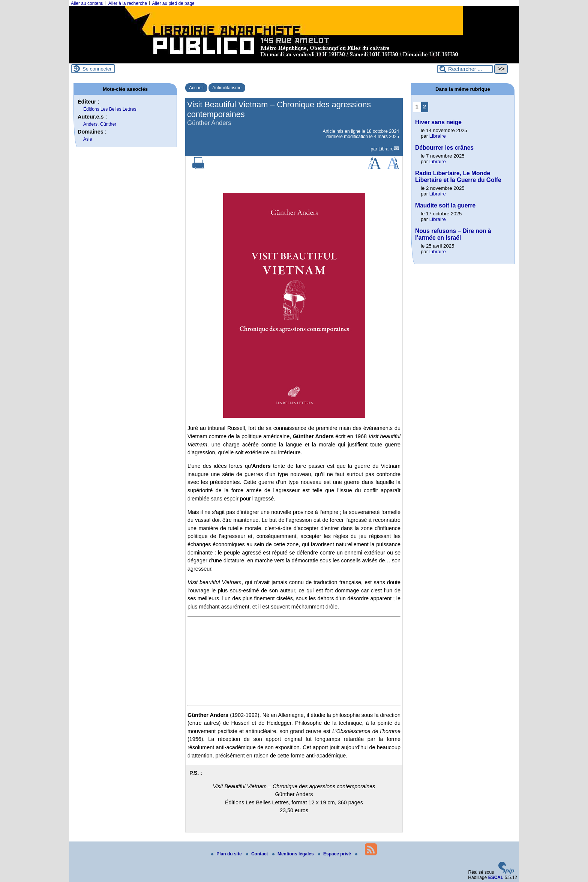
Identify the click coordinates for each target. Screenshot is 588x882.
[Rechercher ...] (465, 69)
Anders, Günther (100, 124)
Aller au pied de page (173, 3)
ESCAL (496, 877)
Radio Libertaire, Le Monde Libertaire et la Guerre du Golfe (458, 177)
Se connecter (97, 69)
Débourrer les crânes (444, 148)
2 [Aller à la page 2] (424, 107)
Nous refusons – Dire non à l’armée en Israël (453, 234)
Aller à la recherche (128, 3)
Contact (258, 854)
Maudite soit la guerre (445, 205)
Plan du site (227, 854)
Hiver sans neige (438, 122)
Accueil (196, 88)
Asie (88, 139)
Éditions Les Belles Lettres (110, 109)
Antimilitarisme (227, 88)
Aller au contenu (87, 3)
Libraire (386, 149)
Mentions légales (294, 854)
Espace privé (335, 854)
